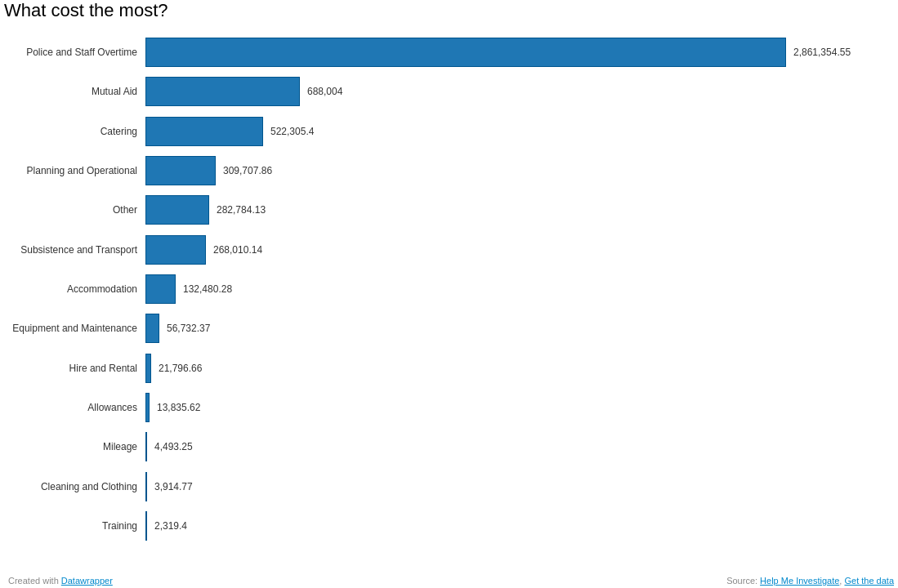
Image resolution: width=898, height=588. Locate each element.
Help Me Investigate (800, 581)
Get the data (869, 581)
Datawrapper (87, 581)
